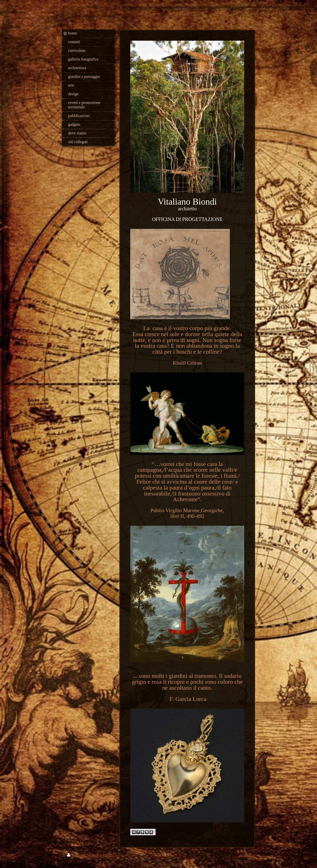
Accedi (245, 855)
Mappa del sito (99, 855)
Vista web (242, 861)
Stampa (76, 855)
